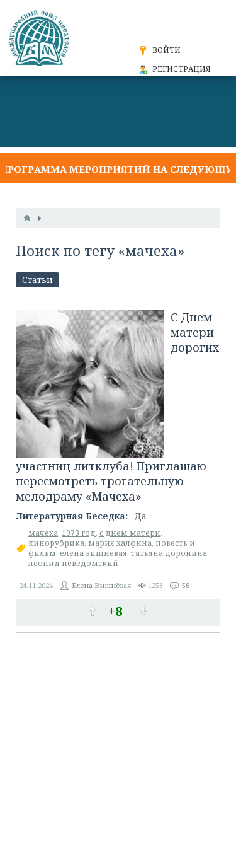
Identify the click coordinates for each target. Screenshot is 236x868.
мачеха (43, 533)
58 (186, 585)
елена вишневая (93, 553)
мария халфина (120, 543)
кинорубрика (56, 543)
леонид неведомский (73, 563)
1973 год (79, 533)
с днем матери (130, 533)
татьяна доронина (169, 553)
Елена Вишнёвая (101, 585)
